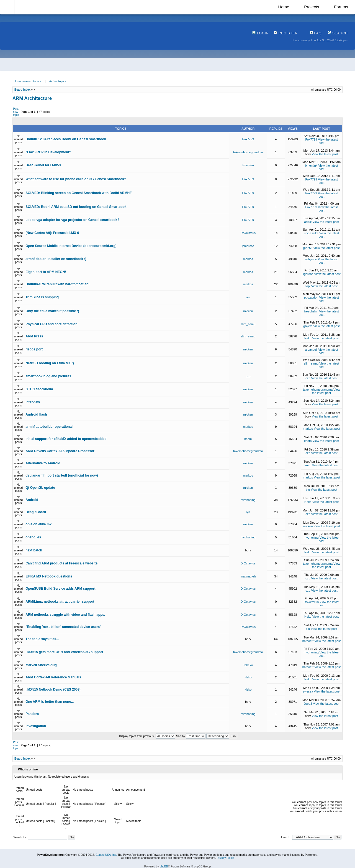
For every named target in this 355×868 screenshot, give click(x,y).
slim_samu (248, 324)
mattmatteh (248, 576)
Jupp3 (308, 704)
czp (248, 376)
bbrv (308, 154)
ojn (248, 297)
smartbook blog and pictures (48, 376)
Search (338, 33)
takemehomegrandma (248, 152)
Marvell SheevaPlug (41, 665)
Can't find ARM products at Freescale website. (62, 563)
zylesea (308, 691)
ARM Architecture (32, 98)
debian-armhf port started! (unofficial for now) (62, 475)
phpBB (164, 866)
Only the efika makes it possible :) (52, 311)
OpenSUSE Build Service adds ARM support (60, 589)
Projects (312, 7)
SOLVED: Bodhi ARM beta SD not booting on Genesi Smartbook (76, 207)
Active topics (58, 81)
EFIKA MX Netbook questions (49, 576)
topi (308, 286)
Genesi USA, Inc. (106, 855)
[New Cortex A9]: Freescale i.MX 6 (52, 233)
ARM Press (34, 336)
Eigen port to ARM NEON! (46, 272)
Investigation (36, 726)
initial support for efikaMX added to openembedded (66, 439)
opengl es (33, 537)
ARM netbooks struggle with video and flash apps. (65, 615)
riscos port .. (35, 349)
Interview (33, 402)
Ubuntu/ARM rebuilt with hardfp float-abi (57, 284)
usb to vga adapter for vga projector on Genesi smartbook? (72, 220)
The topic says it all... (42, 639)
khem (248, 439)
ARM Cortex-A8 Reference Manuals (53, 677)
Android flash (36, 414)
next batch (34, 550)
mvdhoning (248, 500)
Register (286, 33)
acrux (308, 222)
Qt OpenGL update (40, 488)
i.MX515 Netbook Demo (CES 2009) (53, 689)
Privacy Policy (225, 858)
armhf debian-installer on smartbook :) (56, 259)
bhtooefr (308, 641)
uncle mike (311, 233)
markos (248, 259)
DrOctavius (248, 233)
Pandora (32, 714)
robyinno (311, 259)
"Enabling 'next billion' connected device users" (63, 627)
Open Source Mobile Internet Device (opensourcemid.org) (71, 246)
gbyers (308, 326)
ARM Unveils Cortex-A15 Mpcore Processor (60, 451)
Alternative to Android (43, 463)
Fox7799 (248, 139)
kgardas (308, 274)
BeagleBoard (36, 512)
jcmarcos (248, 246)
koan (308, 465)
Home (284, 7)
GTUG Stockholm (39, 389)
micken (248, 311)
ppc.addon (311, 297)
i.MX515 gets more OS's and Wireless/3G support (64, 652)
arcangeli (311, 350)
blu (308, 490)
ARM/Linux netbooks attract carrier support (60, 602)
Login (260, 33)
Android (32, 500)
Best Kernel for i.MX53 (43, 165)
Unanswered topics (28, 81)
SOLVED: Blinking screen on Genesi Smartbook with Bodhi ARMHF (79, 193)
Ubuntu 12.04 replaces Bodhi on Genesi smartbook (66, 139)
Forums (341, 7)
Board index (22, 90)
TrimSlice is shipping (42, 297)
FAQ (316, 33)
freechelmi (311, 311)
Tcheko (248, 665)
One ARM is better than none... (50, 702)
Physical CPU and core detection (51, 324)
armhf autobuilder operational (49, 427)
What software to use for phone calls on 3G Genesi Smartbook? (76, 179)
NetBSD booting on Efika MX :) (50, 363)
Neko (308, 338)
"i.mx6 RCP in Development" (48, 152)
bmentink (248, 165)
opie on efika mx (38, 524)
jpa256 (308, 248)
